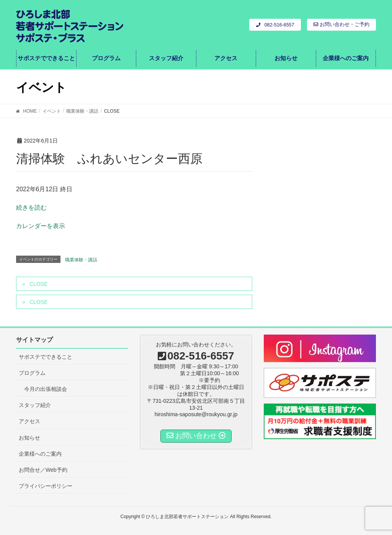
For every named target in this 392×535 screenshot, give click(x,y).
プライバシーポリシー (46, 486)
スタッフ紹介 (35, 405)
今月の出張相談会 (46, 389)
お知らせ (29, 438)
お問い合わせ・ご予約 (341, 25)
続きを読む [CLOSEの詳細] (31, 208)
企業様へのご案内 (40, 454)
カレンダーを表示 (41, 226)
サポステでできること (46, 357)
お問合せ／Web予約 (43, 470)
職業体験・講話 (81, 260)
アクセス (29, 421)
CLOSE (38, 284)
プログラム (32, 373)
